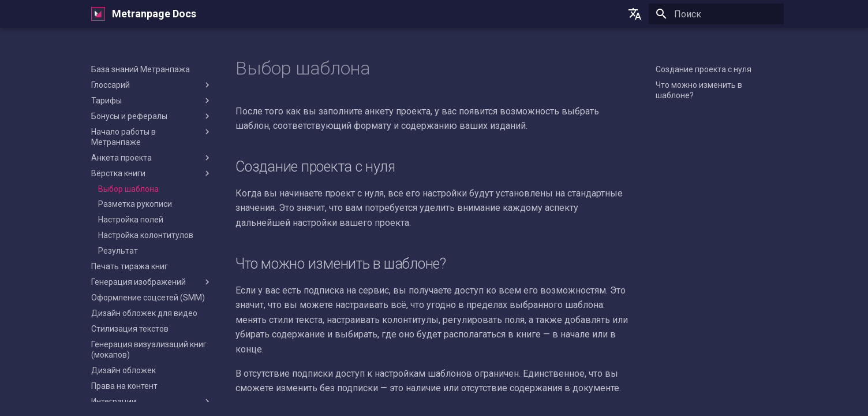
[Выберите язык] (635, 14)
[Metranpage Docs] (98, 14)
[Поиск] (716, 14)
